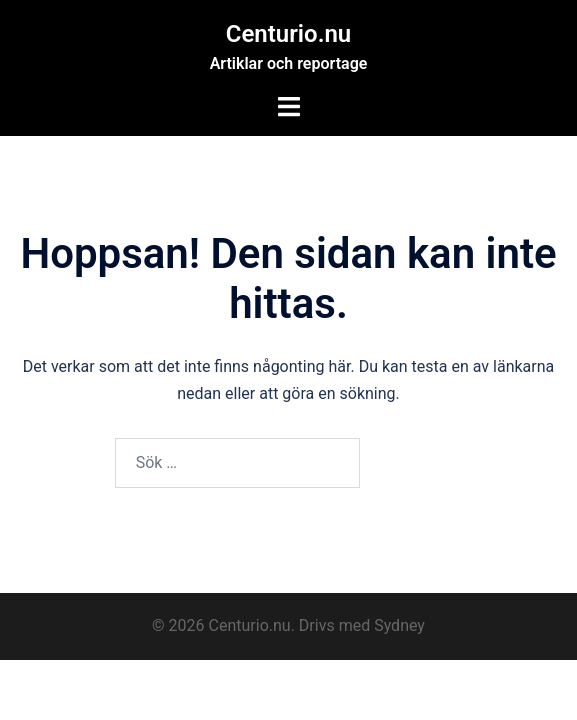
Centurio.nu (289, 34)
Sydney (399, 625)
